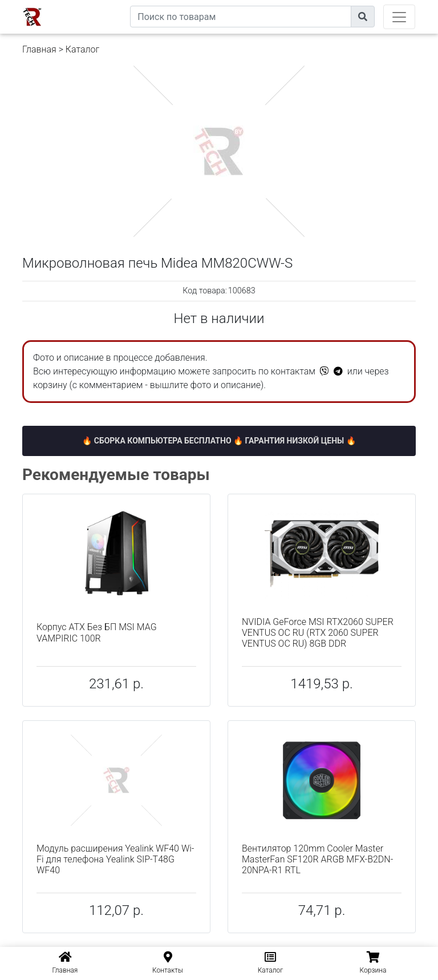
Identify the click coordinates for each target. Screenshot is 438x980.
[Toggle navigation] (399, 17)
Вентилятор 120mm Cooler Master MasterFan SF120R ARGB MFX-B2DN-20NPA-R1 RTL (317, 859)
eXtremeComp (104, 4)
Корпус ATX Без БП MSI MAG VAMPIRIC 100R (97, 632)
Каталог (82, 49)
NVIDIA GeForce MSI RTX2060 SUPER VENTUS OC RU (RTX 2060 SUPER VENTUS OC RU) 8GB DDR (318, 633)
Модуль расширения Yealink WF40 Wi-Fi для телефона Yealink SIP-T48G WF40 (115, 859)
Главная (39, 49)
